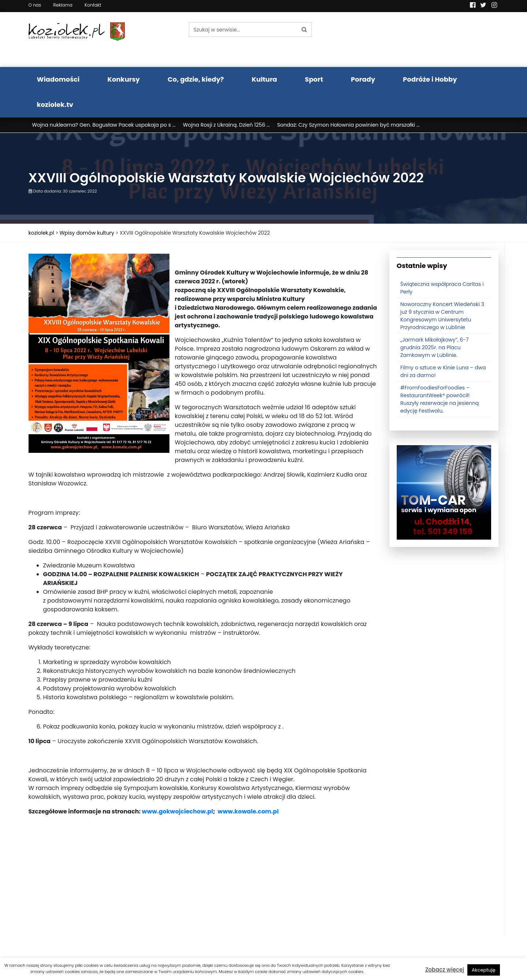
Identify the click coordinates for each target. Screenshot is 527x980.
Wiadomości (58, 79)
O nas (35, 5)
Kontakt (93, 5)
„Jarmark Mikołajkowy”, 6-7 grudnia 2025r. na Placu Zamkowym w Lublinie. (435, 347)
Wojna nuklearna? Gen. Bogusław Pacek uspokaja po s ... (104, 125)
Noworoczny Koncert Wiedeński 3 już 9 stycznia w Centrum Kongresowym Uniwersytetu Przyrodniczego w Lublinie (442, 316)
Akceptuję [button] (484, 970)
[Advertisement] (203, 884)
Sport (314, 79)
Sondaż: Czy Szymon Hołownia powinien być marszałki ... (348, 125)
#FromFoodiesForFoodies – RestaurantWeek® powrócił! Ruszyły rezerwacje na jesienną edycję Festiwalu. (440, 399)
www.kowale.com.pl (248, 811)
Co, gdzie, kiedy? (196, 79)
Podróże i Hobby (430, 79)
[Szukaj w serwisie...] (243, 30)
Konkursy (124, 79)
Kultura (264, 79)
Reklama (63, 5)
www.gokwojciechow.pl (178, 811)
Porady (363, 79)
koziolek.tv (55, 105)
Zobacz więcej (445, 970)
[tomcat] (444, 492)
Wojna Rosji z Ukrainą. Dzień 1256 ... (227, 125)
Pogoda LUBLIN (444, 40)
